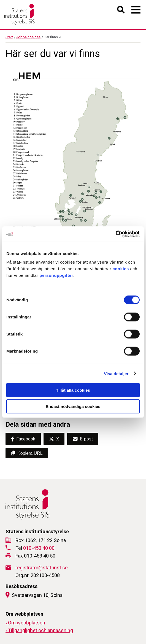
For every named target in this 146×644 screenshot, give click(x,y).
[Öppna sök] (121, 11)
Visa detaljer (116, 373)
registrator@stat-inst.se (42, 568)
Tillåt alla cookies (73, 390)
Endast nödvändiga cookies (73, 406)
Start (9, 37)
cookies (121, 269)
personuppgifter (56, 275)
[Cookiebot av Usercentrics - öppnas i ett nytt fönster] (116, 234)
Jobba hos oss (28, 37)
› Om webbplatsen (25, 623)
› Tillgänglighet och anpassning (39, 630)
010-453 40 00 (39, 548)
